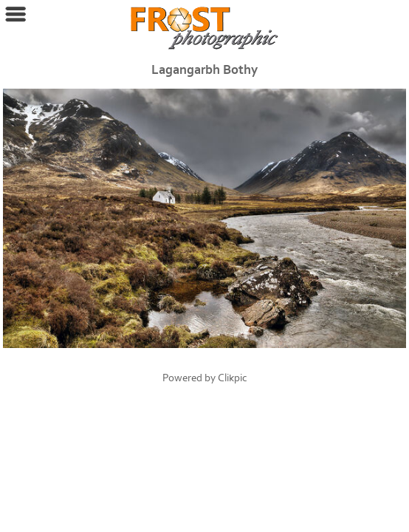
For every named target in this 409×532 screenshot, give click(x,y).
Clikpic (233, 378)
